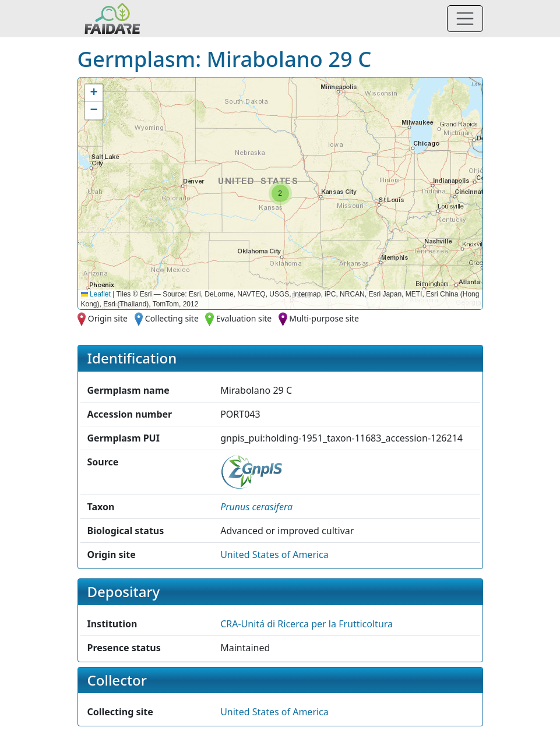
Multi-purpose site (324, 318)
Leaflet (96, 294)
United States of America (274, 555)
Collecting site (172, 318)
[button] (280, 193)
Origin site (108, 318)
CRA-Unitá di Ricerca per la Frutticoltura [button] (307, 624)
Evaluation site (244, 318)
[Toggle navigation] (465, 19)
